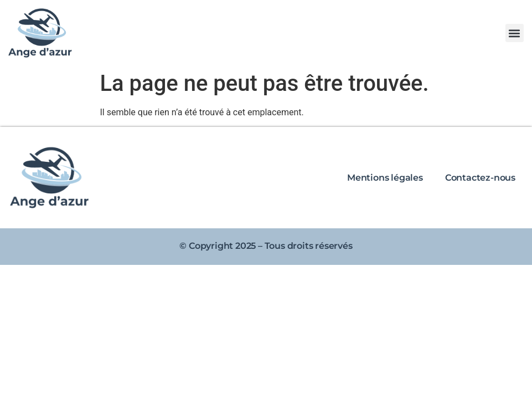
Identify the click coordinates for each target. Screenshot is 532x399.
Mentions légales (385, 178)
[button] (515, 33)
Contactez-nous (480, 178)
